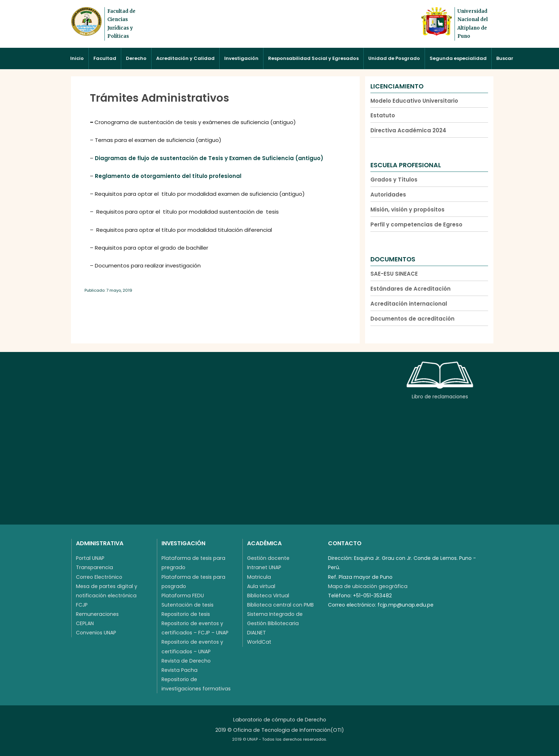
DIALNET (257, 633)
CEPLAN (85, 623)
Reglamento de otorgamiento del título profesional (168, 176)
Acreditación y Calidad (185, 58)
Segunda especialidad (458, 58)
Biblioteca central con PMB (280, 605)
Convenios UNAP (96, 633)
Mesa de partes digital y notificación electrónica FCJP (107, 596)
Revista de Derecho (186, 661)
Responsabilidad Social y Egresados (313, 58)
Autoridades (388, 195)
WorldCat (259, 642)
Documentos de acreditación (412, 319)
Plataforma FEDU (183, 596)
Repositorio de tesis (186, 614)
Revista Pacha (180, 670)
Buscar (505, 58)
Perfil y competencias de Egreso (416, 224)
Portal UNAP (90, 558)
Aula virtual (261, 586)
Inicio (77, 58)
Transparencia (94, 567)
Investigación (241, 58)
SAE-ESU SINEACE (394, 274)
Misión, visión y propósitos (407, 210)
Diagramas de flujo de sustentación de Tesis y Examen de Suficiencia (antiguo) (209, 158)
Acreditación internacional (409, 304)
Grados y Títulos (394, 180)
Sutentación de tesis (188, 605)
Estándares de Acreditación (411, 289)
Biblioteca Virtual (268, 596)
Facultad (105, 58)
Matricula (259, 577)
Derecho (136, 58)
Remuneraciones (97, 614)
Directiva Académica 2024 (408, 130)
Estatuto (383, 115)
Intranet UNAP (264, 567)
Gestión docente (268, 558)
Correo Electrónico (99, 577)
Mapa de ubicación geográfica (368, 586)
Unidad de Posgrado (394, 58)
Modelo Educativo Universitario (414, 101)
